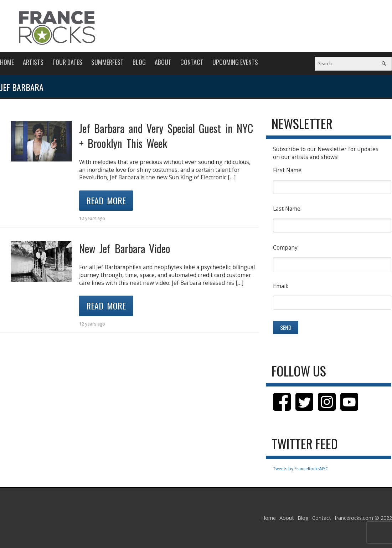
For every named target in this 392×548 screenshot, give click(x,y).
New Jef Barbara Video (125, 248)
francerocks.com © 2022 (363, 518)
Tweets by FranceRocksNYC (301, 469)
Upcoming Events (235, 62)
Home (7, 62)
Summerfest (107, 62)
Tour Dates (67, 62)
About (163, 62)
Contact (192, 62)
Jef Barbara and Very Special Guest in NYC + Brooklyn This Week (166, 136)
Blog (139, 62)
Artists (33, 62)
